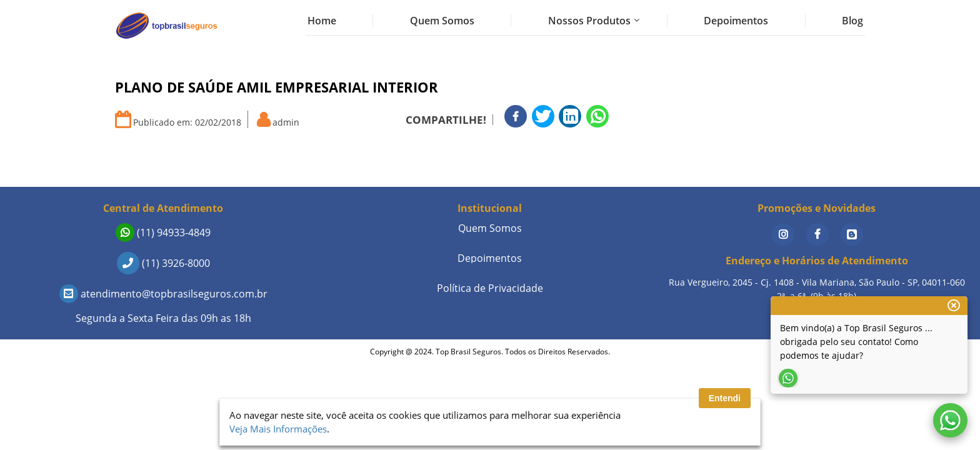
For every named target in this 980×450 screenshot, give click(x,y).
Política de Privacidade (490, 288)
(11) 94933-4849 (163, 232)
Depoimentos (736, 21)
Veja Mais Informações (278, 429)
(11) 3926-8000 (163, 263)
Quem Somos (442, 21)
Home (322, 21)
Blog (852, 21)
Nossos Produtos (589, 21)
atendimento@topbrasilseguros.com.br (163, 294)
